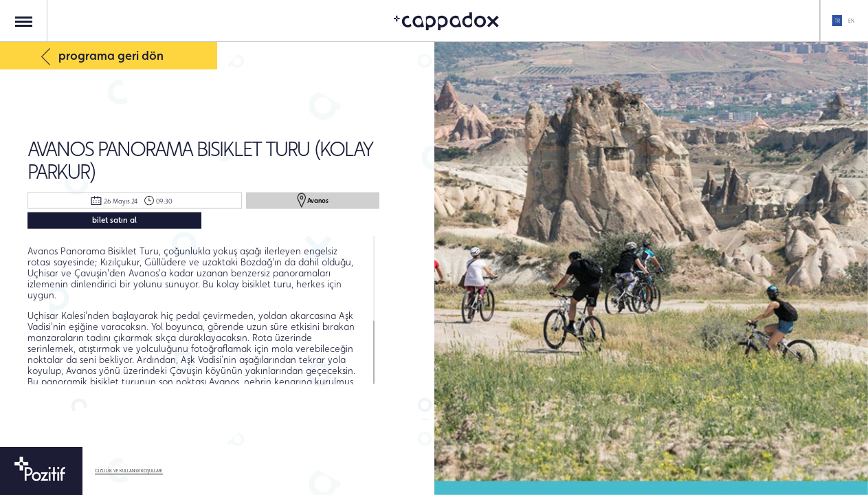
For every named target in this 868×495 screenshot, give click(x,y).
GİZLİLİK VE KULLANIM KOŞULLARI (129, 471)
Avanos (313, 200)
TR (837, 21)
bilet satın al (114, 219)
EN (851, 21)
